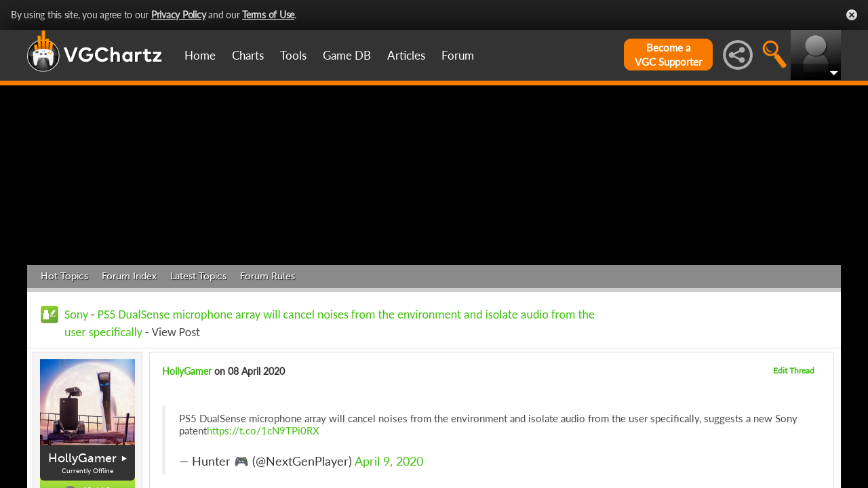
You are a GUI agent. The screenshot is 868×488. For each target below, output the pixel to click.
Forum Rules (268, 276)
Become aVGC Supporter (668, 55)
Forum (458, 55)
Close (852, 15)
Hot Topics (64, 276)
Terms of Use (268, 15)
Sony (76, 314)
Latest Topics (198, 276)
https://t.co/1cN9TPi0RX (263, 430)
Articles (406, 55)
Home (200, 55)
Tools (293, 55)
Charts (248, 55)
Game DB (347, 55)
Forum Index (129, 276)
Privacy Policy (179, 15)
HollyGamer (82, 458)
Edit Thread (794, 370)
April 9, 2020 (389, 461)
